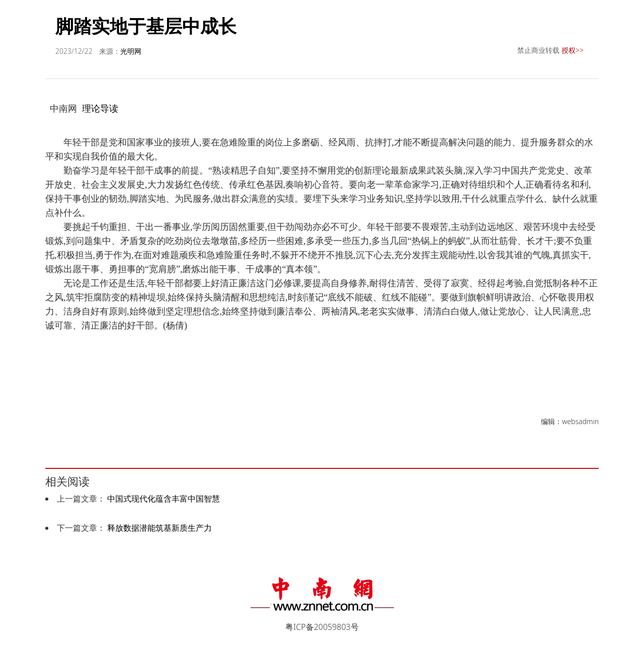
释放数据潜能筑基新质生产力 (159, 528)
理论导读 (100, 108)
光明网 (131, 51)
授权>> (573, 50)
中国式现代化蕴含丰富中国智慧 (164, 499)
